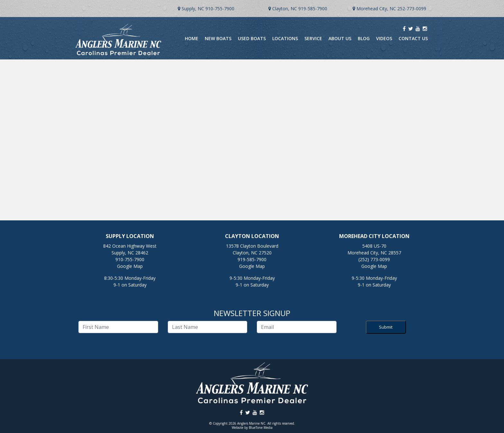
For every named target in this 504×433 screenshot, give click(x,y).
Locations (285, 38)
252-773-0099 (412, 9)
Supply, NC (193, 9)
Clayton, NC (285, 9)
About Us (340, 38)
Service (313, 38)
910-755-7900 (220, 9)
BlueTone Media (261, 428)
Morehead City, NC (376, 9)
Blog (364, 38)
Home (192, 38)
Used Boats (252, 38)
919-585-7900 (313, 9)
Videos (384, 38)
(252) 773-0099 (374, 259)
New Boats (218, 38)
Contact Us (413, 38)
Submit (386, 327)
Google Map (130, 266)
